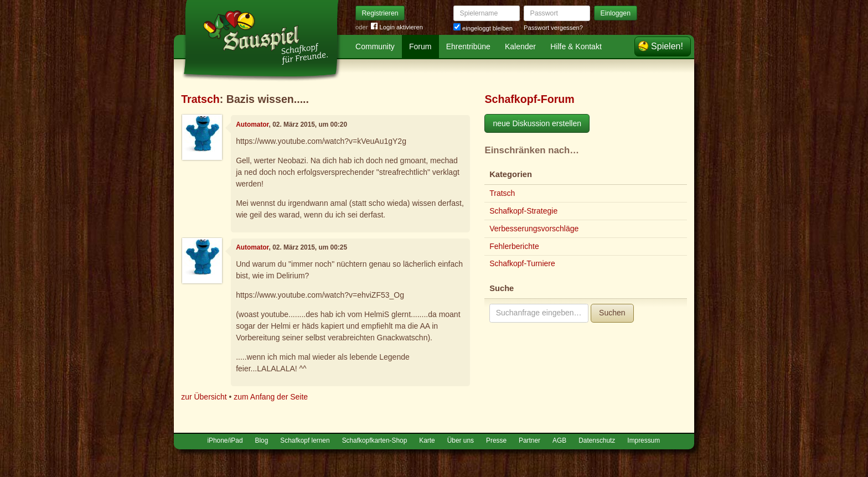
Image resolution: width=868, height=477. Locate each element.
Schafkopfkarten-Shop (375, 440)
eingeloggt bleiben (483, 28)
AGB (559, 440)
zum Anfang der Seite (271, 397)
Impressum (644, 440)
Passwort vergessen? (553, 28)
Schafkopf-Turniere (522, 263)
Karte (427, 440)
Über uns (461, 440)
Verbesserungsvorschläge (534, 229)
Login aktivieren (397, 27)
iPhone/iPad (225, 440)
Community (375, 46)
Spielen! (667, 46)
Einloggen (616, 13)
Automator (252, 125)
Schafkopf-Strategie (523, 211)
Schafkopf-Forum (529, 99)
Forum (420, 46)
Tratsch (200, 99)
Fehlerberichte (514, 246)
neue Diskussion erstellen (537, 123)
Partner (529, 440)
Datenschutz (597, 440)
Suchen (612, 313)
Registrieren (380, 13)
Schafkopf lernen (305, 440)
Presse (496, 440)
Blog (262, 440)
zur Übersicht (204, 397)
